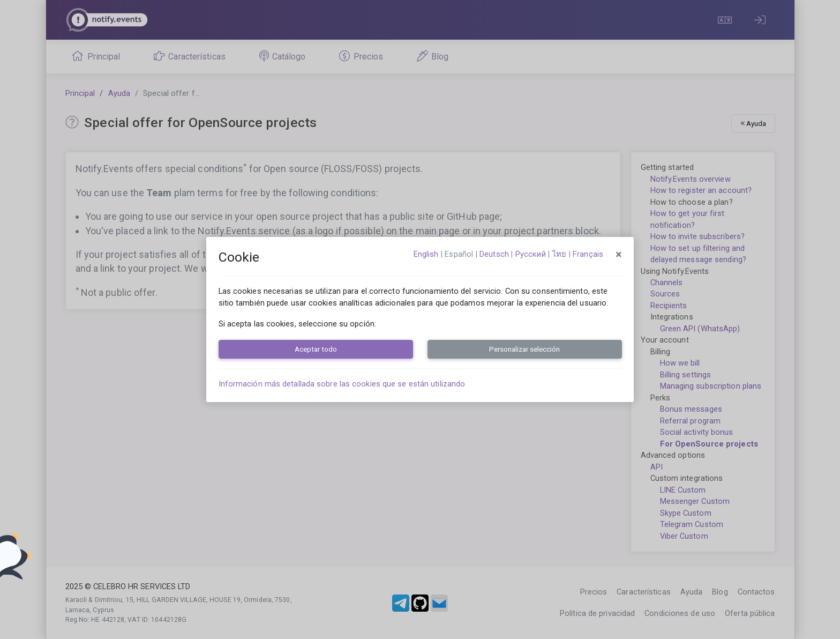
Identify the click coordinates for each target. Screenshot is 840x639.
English (426, 254)
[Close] (619, 255)
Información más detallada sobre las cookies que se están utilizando (342, 384)
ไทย (559, 254)
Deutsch (494, 254)
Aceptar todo (316, 349)
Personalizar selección (524, 349)
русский (531, 254)
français (588, 254)
